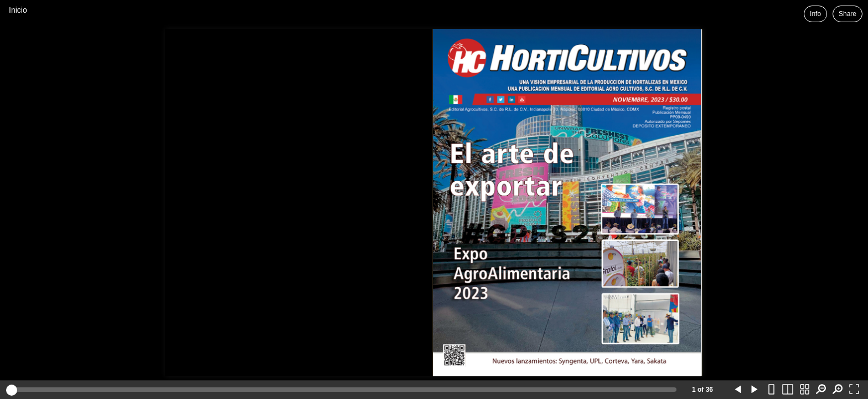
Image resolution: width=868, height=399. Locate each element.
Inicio (18, 10)
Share (848, 14)
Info (815, 14)
